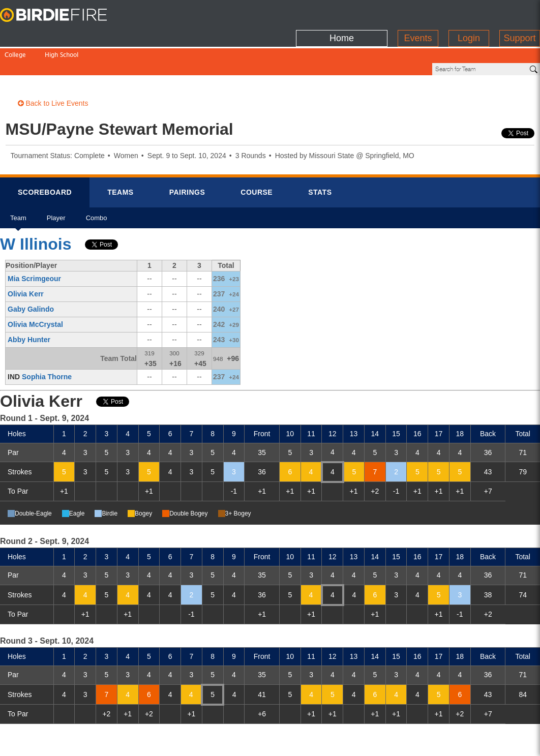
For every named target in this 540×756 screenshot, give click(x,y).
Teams (121, 158)
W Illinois (36, 209)
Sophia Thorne (47, 342)
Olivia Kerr (26, 259)
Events (418, 13)
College (15, 34)
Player (56, 187)
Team (18, 187)
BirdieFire (64, 15)
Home (342, 13)
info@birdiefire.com (475, 742)
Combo (97, 187)
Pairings (187, 158)
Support (519, 13)
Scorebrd (45, 158)
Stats (320, 158)
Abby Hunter (29, 305)
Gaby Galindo (31, 275)
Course (257, 158)
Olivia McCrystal (35, 290)
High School (62, 34)
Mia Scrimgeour (34, 244)
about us (412, 742)
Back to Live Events (53, 69)
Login (469, 13)
